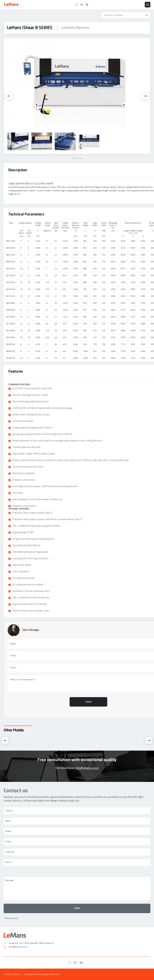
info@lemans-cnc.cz (87, 768)
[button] (9, 96)
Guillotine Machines (75, 28)
